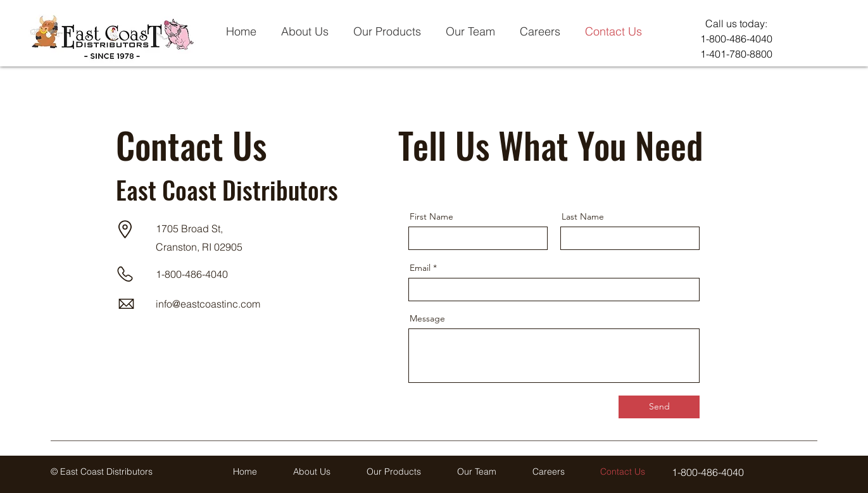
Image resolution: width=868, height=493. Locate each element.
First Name (431, 216)
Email (420, 268)
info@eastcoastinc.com (208, 304)
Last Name (583, 216)
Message (427, 318)
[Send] (659, 407)
